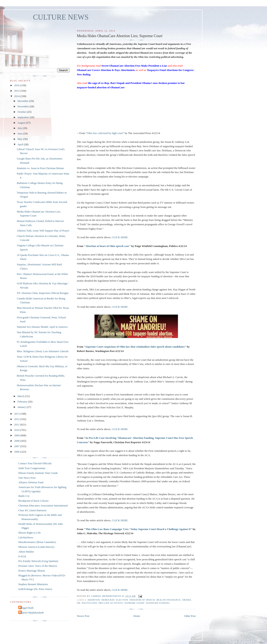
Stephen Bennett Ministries (33, 584)
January (22, 407)
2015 (17, 91)
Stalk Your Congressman (32, 468)
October (22, 112)
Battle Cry (24, 496)
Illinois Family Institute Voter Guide (38, 473)
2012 (17, 419)
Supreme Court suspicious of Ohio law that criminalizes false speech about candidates (135, 347)
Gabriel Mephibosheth (32, 613)
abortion (94, 600)
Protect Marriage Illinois (32, 571)
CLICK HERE (120, 237)
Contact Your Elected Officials (35, 463)
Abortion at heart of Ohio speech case (107, 246)
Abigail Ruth (26, 608)
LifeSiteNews (26, 537)
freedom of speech (142, 600)
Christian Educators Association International (43, 505)
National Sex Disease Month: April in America (42, 327)
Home (137, 616)
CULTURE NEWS (61, 17)
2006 (17, 452)
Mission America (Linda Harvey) (36, 547)
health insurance (169, 600)
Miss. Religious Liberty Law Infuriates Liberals (43, 351)
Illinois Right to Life (30, 533)
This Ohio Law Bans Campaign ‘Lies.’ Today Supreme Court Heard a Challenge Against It (138, 529)
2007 (17, 446)
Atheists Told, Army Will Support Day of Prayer (43, 231)
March (21, 396)
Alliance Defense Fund (31, 482)
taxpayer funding (158, 603)
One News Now (27, 478)
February (23, 402)
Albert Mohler (26, 552)
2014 (17, 96)
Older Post (190, 616)
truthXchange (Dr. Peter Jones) (35, 589)
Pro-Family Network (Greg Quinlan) (38, 561)
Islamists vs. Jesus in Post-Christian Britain (40, 168)
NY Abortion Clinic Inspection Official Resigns (43, 293)
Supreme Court (134, 603)
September (24, 117)
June (20, 133)
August (22, 123)
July (20, 128)
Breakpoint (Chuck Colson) (33, 501)
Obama (187, 600)
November (24, 106)
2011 (17, 424)
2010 (17, 430)
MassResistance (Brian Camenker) (37, 542)
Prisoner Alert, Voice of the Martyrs (38, 566)
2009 (17, 435)
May (20, 139)
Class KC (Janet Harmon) (32, 510)
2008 (17, 441)
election (122, 600)
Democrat (108, 600)
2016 (17, 85)
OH (79, 603)
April (21, 144)
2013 (17, 414)
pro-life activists (111, 603)
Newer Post (83, 616)
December (23, 101)
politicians (89, 603)
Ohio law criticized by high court (105, 133)
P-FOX (22, 556)
